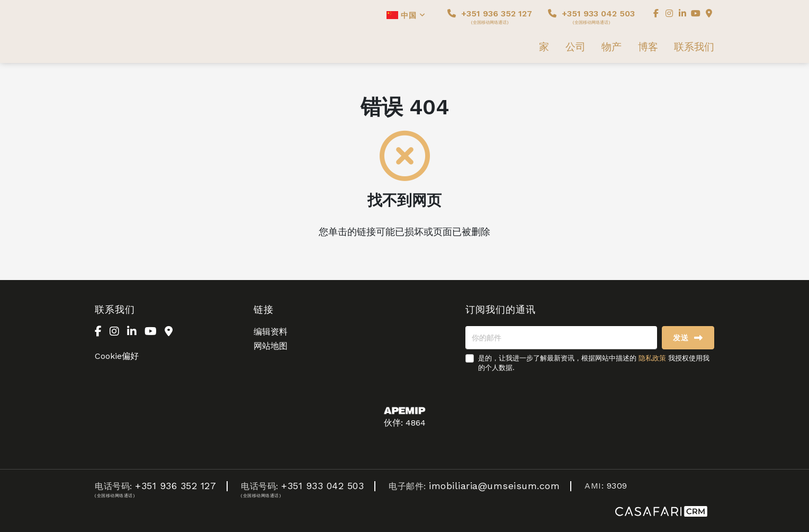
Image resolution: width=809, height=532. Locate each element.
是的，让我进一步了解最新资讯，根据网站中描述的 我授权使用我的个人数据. (594, 363)
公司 (576, 47)
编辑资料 (271, 332)
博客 (648, 47)
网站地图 (271, 346)
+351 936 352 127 (490, 17)
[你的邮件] (561, 338)
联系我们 (694, 47)
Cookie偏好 (117, 356)
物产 (612, 47)
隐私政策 (652, 358)
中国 (406, 15)
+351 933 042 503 (591, 17)
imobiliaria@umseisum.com (494, 486)
